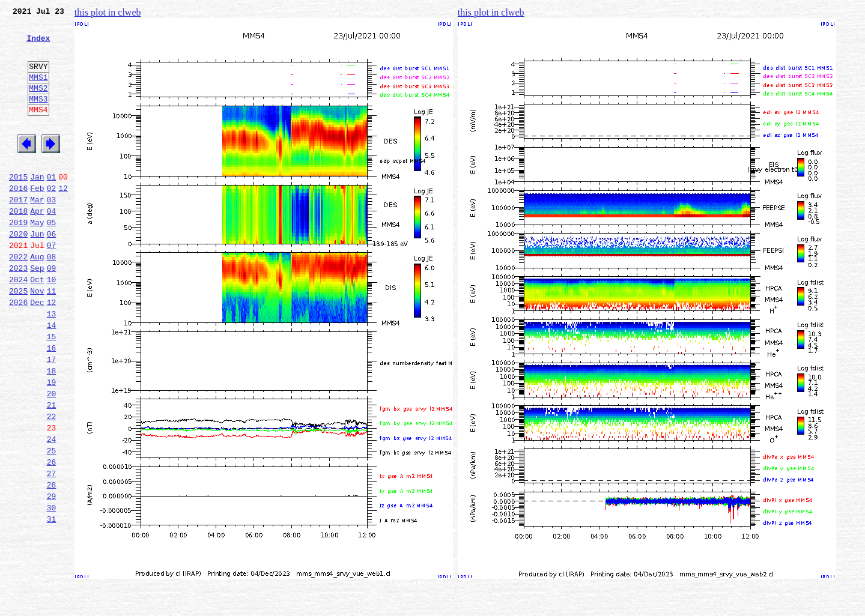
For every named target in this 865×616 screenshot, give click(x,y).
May (37, 258)
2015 (18, 205)
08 (52, 298)
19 (52, 443)
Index (38, 45)
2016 (18, 219)
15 (52, 390)
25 (52, 522)
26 (52, 536)
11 (52, 337)
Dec (37, 351)
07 (52, 285)
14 (52, 377)
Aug (37, 298)
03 (52, 232)
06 (52, 271)
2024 (18, 324)
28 (52, 562)
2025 (18, 337)
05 (52, 258)
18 (52, 430)
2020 (18, 271)
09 (52, 311)
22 (52, 483)
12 (63, 219)
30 (52, 588)
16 (52, 403)
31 (52, 602)
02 (52, 219)
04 (52, 245)
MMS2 (38, 104)
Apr (37, 245)
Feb (37, 219)
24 (52, 509)
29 (52, 575)
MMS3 (38, 116)
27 (52, 549)
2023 (18, 311)
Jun (37, 271)
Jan (37, 205)
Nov (37, 337)
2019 (18, 258)
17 (52, 417)
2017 (18, 232)
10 (52, 324)
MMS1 (38, 91)
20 (52, 456)
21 (52, 470)
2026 (18, 351)
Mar (37, 232)
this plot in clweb (108, 12)
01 (52, 205)
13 (52, 364)
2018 (18, 245)
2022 (18, 298)
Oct (37, 324)
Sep (37, 311)
